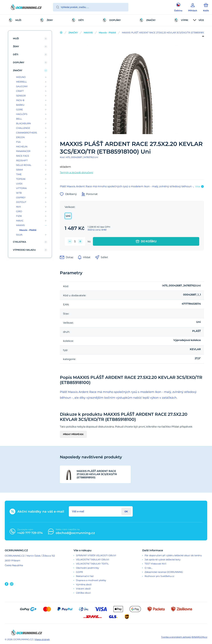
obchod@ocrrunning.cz (75, 533)
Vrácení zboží (83, 589)
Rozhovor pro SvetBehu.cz (159, 576)
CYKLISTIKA (19, 242)
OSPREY (21, 197)
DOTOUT (21, 202)
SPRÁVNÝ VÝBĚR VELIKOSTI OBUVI (96, 555)
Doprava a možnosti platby (91, 580)
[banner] (26, 8)
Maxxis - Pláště (107, 33)
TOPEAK (21, 179)
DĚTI (16, 54)
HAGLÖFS (22, 114)
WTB (19, 193)
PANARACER (23, 151)
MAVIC (20, 221)
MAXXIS (88, 33)
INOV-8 (20, 100)
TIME (19, 174)
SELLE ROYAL (24, 165)
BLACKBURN (23, 123)
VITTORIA (21, 188)
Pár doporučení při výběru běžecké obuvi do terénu (173, 555)
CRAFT (20, 91)
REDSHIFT (22, 160)
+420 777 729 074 (30, 533)
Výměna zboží (84, 584)
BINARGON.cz (199, 637)
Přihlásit (126, 511)
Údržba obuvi (83, 593)
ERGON (20, 137)
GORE (19, 110)
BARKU (20, 105)
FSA (18, 142)
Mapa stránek (42, 639)
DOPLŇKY (19, 62)
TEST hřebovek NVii (155, 564)
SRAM (19, 170)
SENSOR (21, 96)
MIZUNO (21, 77)
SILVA (19, 235)
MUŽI (16, 38)
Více (198, 186)
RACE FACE (23, 156)
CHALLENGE (23, 128)
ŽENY (16, 46)
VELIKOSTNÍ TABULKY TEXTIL (92, 564)
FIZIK (19, 216)
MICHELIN (22, 147)
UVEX (19, 184)
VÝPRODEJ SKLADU (24, 250)
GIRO (19, 211)
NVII (18, 207)
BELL (19, 119)
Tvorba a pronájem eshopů (176, 637)
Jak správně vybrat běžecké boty (163, 560)
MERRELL (21, 82)
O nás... (149, 568)
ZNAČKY (73, 33)
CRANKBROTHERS (27, 133)
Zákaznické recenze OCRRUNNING (164, 572)
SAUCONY (22, 86)
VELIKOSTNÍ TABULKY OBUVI (93, 560)
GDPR (79, 572)
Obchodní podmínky (87, 568)
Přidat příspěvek (73, 434)
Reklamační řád (85, 576)
